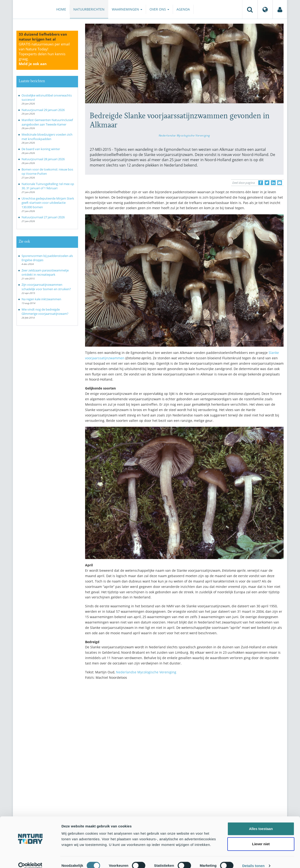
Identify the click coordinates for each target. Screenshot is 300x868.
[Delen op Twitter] (267, 183)
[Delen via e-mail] (280, 183)
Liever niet (261, 837)
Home (61, 9)
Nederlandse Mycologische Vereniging (184, 135)
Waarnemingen (127, 9)
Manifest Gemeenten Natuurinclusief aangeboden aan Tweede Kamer (47, 122)
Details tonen (253, 859)
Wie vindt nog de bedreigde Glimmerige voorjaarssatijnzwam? (45, 312)
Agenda (183, 9)
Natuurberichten (89, 9)
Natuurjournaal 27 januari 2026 (43, 217)
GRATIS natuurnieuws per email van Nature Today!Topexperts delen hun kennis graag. (44, 54)
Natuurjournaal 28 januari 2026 (43, 159)
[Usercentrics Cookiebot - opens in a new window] (30, 859)
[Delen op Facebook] (261, 183)
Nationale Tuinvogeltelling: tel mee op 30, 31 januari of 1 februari (48, 186)
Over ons (159, 9)
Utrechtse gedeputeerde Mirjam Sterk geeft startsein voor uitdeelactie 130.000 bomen (48, 203)
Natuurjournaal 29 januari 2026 (43, 110)
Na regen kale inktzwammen (41, 299)
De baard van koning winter (41, 149)
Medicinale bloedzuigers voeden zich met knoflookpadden (47, 137)
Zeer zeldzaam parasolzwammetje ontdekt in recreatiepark (45, 273)
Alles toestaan (261, 822)
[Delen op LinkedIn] (273, 183)
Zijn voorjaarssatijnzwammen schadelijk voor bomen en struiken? (46, 287)
